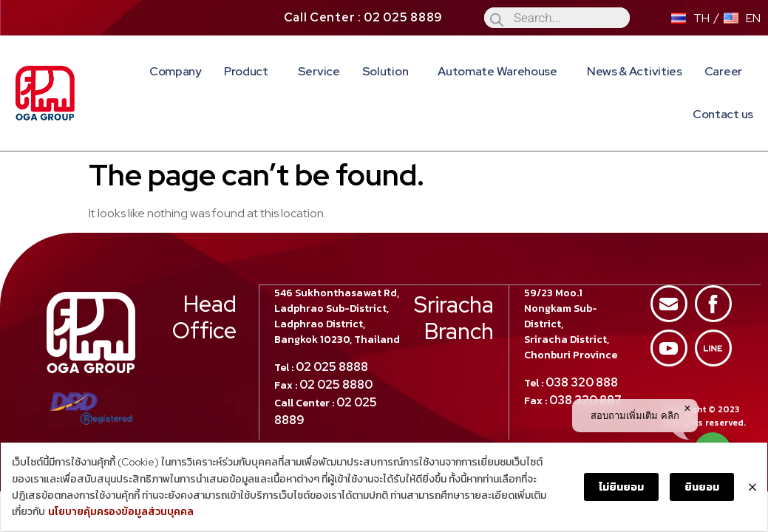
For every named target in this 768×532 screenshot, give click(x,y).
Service (319, 71)
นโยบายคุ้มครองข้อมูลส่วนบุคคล (85, 513)
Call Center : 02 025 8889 (364, 17)
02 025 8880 (337, 352)
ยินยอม (703, 488)
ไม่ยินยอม (622, 488)
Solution (389, 71)
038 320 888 (582, 350)
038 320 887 (585, 368)
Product (250, 71)
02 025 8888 (333, 334)
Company (176, 71)
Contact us (723, 114)
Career (723, 71)
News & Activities (635, 71)
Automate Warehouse (501, 71)
